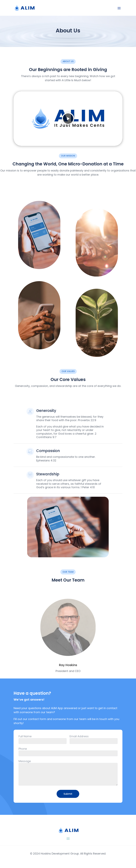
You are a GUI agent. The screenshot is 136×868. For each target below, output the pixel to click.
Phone (23, 749)
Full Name (25, 736)
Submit (68, 794)
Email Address (79, 736)
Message (25, 761)
